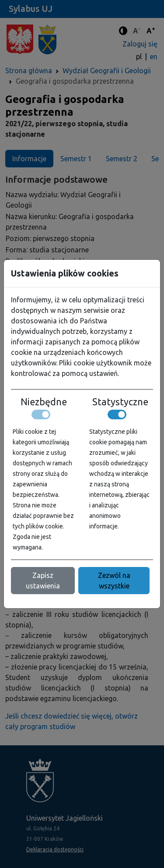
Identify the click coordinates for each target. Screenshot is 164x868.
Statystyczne (120, 402)
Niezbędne (44, 402)
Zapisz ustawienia (43, 581)
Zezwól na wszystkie (114, 581)
